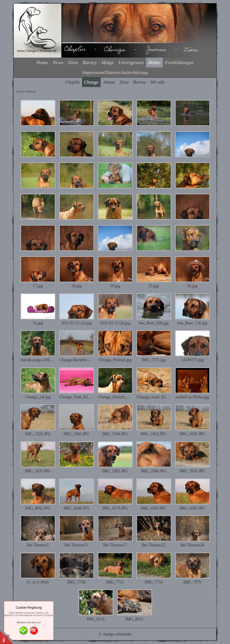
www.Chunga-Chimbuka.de (37, 51)
